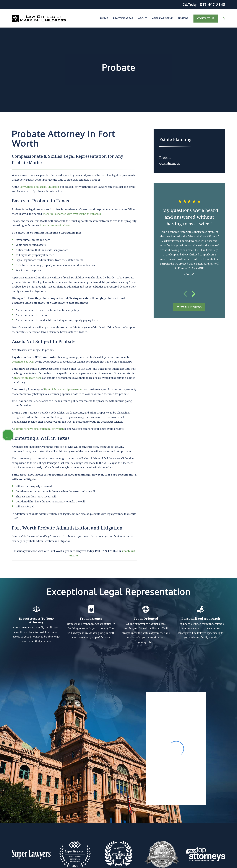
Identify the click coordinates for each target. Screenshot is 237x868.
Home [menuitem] (104, 18)
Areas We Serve (89, 817)
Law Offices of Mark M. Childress (39, 187)
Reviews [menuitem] (183, 18)
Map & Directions (121, 817)
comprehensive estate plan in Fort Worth (39, 429)
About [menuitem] (143, 18)
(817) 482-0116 (192, 790)
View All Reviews (189, 307)
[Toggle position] (221, 771)
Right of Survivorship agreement (63, 389)
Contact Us (206, 18)
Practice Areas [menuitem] (123, 18)
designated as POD (23, 362)
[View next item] (194, 294)
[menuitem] (165, 157)
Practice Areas (88, 810)
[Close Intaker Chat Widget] (227, 771)
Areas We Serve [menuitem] (162, 18)
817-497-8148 (213, 5)
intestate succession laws (55, 225)
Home (83, 802)
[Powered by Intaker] (211, 862)
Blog (82, 824)
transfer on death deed (28, 378)
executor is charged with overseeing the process (72, 214)
